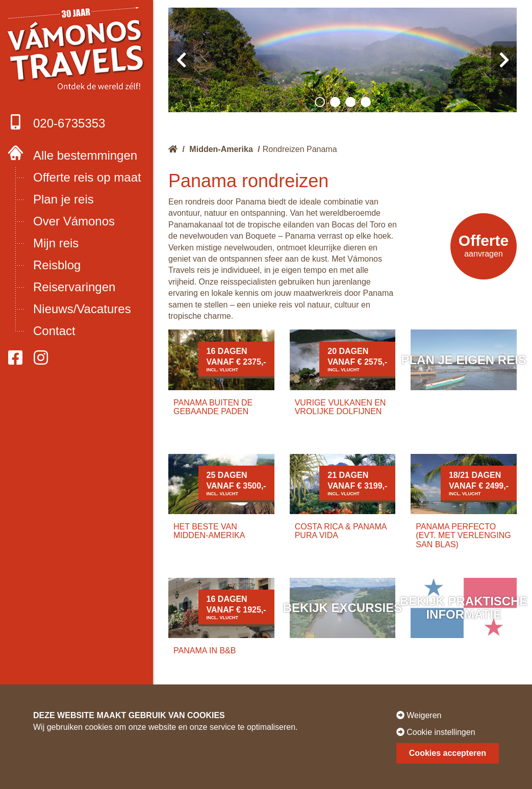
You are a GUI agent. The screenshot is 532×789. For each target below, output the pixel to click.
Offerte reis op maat (87, 177)
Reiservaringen (74, 287)
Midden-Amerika (221, 149)
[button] (320, 102)
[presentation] (181, 60)
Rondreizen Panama (300, 149)
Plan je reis (64, 199)
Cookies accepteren (448, 753)
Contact (54, 331)
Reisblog (57, 265)
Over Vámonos (74, 221)
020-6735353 (56, 122)
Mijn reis (56, 243)
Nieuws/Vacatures (82, 309)
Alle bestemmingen (85, 155)
